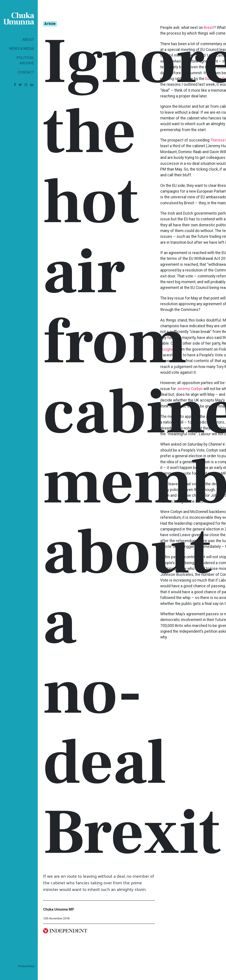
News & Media (22, 48)
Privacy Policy (26, 966)
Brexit (209, 28)
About (28, 39)
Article (50, 24)
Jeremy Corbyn (190, 389)
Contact (26, 72)
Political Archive (25, 60)
